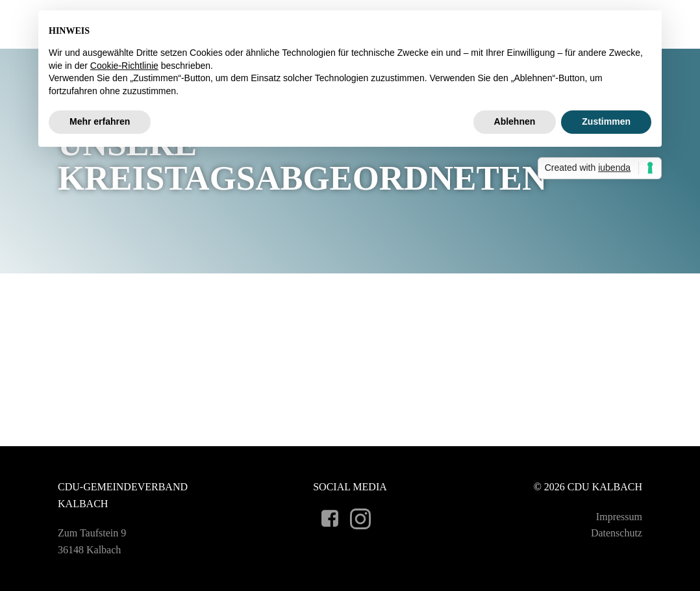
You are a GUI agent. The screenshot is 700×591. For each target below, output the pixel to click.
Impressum (619, 517)
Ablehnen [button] (515, 121)
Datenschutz (617, 533)
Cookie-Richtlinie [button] (124, 66)
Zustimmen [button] (606, 121)
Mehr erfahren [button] (100, 121)
